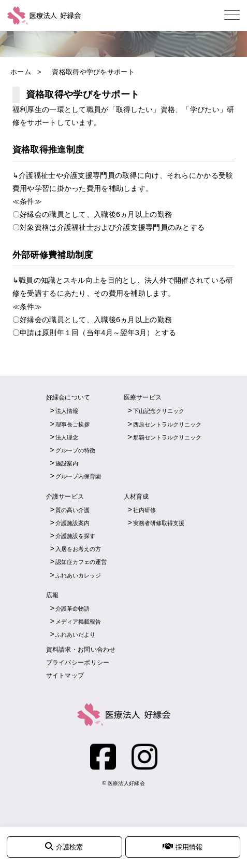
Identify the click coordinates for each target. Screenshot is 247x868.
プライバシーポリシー (78, 663)
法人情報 (67, 411)
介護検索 (64, 846)
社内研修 (144, 510)
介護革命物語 (72, 609)
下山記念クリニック (159, 411)
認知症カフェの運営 (81, 562)
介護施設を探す (75, 536)
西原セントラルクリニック (167, 424)
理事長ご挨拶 (72, 424)
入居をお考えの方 (78, 549)
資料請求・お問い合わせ (81, 650)
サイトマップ (65, 676)
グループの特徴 (75, 450)
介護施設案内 (72, 523)
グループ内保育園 (78, 476)
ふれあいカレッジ (78, 575)
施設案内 (67, 463)
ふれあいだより (75, 635)
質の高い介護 (72, 510)
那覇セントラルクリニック (167, 437)
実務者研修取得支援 (159, 523)
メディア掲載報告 (78, 622)
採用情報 (183, 846)
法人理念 (67, 437)
